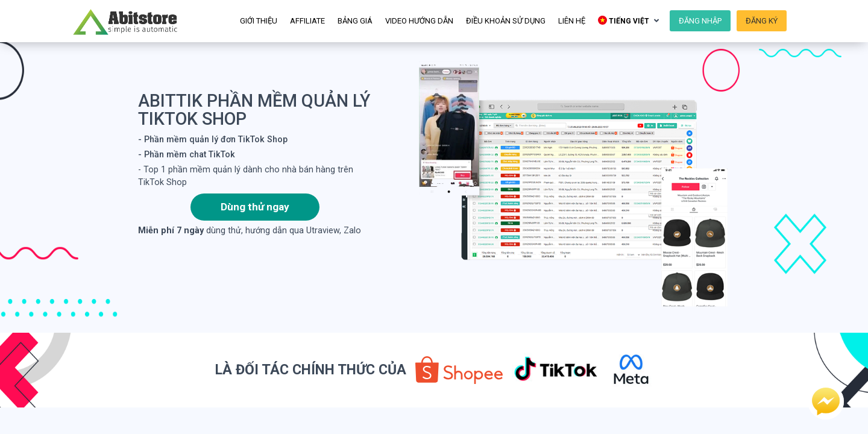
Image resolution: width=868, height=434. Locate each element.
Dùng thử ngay (255, 207)
